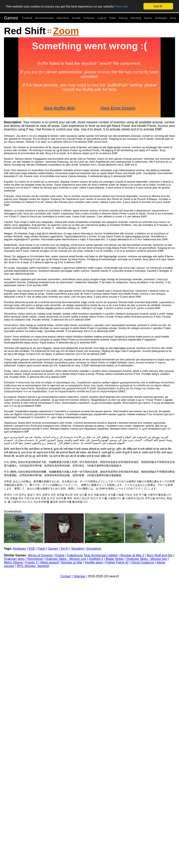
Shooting (136, 18)
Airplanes (19, 549)
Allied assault (49, 562)
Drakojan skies (14, 559)
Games (11, 18)
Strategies (161, 18)
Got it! (158, 6)
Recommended (44, 18)
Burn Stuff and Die (160, 555)
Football (27, 18)
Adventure (63, 18)
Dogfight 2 (96, 559)
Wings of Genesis (40, 555)
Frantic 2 (31, 562)
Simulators (94, 549)
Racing (123, 18)
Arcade (76, 18)
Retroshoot (35, 559)
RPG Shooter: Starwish (33, 566)
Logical (102, 18)
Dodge (60, 555)
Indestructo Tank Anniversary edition (93, 555)
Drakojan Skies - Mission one (66, 559)
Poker (113, 18)
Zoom (66, 31)
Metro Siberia (13, 562)
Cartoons (89, 18)
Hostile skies (94, 562)
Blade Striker (115, 559)
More (173, 18)
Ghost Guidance (143, 562)
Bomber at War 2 (132, 555)
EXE (32, 549)
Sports (148, 18)
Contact (65, 576)
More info (122, 6)
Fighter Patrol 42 (117, 562)
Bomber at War (72, 562)
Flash (41, 549)
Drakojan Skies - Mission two (147, 559)
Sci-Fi (65, 549)
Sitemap (80, 576)
